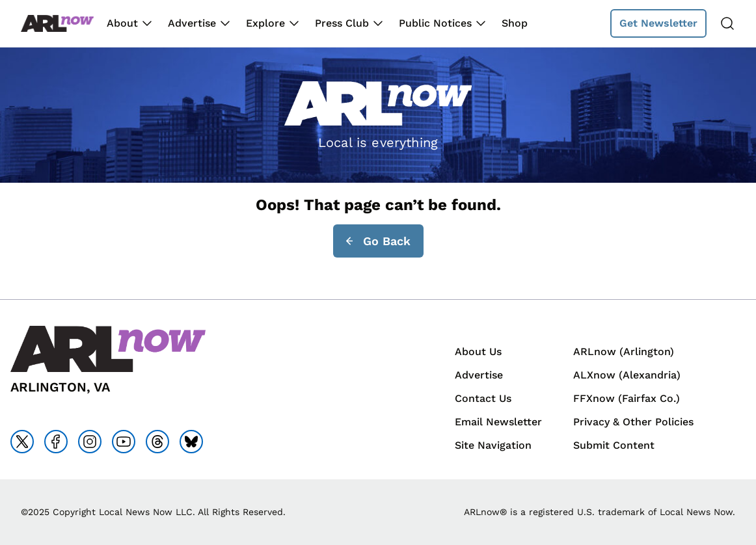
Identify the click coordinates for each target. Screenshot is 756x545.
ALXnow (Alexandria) (627, 375)
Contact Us (483, 398)
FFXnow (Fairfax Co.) (627, 398)
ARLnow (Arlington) (624, 352)
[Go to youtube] (124, 442)
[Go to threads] (157, 442)
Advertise (192, 23)
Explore (265, 23)
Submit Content (614, 445)
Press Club (342, 23)
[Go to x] (22, 442)
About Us (478, 352)
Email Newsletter (498, 422)
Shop (515, 23)
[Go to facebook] (56, 442)
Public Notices (435, 23)
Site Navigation (493, 445)
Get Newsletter (658, 23)
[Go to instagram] (90, 442)
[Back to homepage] (57, 24)
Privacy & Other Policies (633, 422)
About (122, 23)
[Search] (727, 23)
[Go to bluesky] (191, 442)
